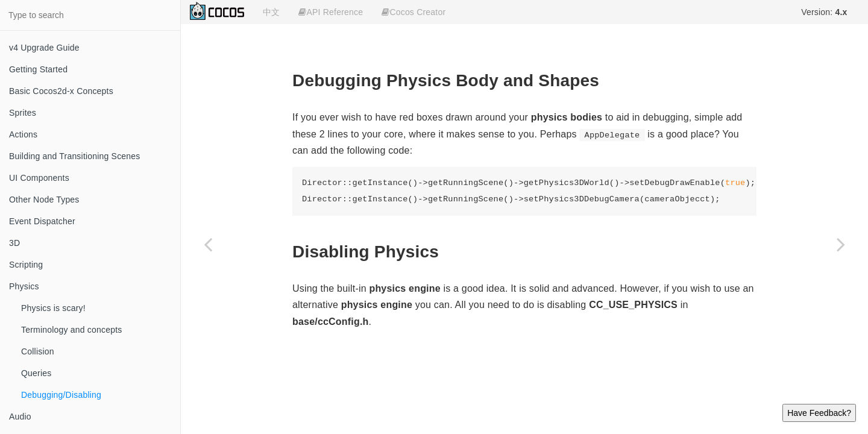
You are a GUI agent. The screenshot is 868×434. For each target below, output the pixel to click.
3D (14, 243)
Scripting (26, 265)
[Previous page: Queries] (208, 244)
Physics (24, 286)
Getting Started (38, 69)
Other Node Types (44, 200)
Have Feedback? (819, 413)
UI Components (39, 178)
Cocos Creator (414, 12)
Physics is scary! (53, 308)
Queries (36, 373)
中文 (271, 12)
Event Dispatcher (42, 221)
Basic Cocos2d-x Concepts (61, 91)
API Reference (331, 12)
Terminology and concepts (71, 330)
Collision (38, 351)
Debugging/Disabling (61, 395)
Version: (824, 12)
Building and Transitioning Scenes (75, 156)
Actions (23, 134)
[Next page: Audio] (841, 244)
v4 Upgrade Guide (44, 48)
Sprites (23, 113)
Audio (20, 417)
